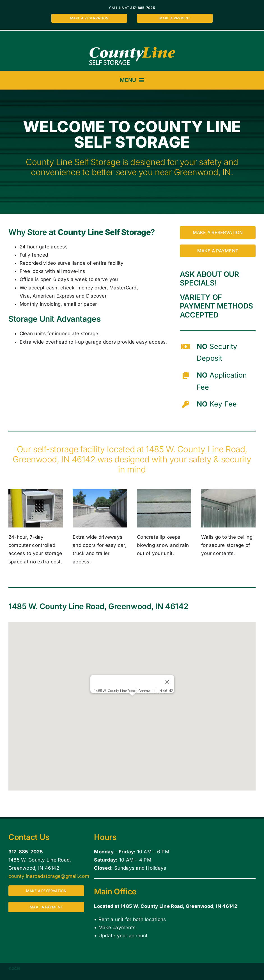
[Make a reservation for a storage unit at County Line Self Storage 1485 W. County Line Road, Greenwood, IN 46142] (89, 18)
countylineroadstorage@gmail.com (49, 876)
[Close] (167, 682)
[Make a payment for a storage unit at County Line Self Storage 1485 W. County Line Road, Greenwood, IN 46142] (175, 18)
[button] (132, 701)
